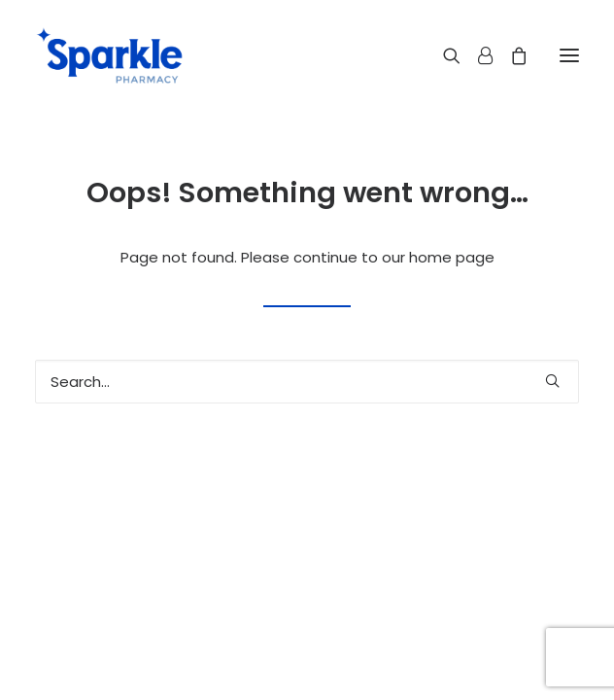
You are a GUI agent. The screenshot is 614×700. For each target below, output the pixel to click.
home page (452, 257)
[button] (569, 55)
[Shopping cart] (510, 55)
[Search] (443, 55)
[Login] (477, 55)
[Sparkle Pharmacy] (109, 55)
